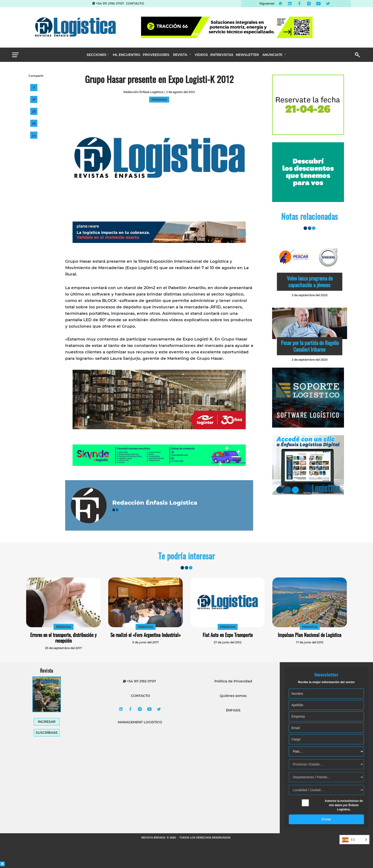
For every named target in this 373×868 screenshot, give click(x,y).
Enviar (326, 819)
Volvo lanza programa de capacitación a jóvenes (310, 281)
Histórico (64, 627)
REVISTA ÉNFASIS (154, 838)
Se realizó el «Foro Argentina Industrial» (146, 635)
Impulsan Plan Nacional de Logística (310, 635)
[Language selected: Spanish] (354, 840)
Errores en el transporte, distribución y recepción (63, 638)
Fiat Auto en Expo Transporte (228, 635)
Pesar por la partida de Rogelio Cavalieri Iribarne (310, 346)
